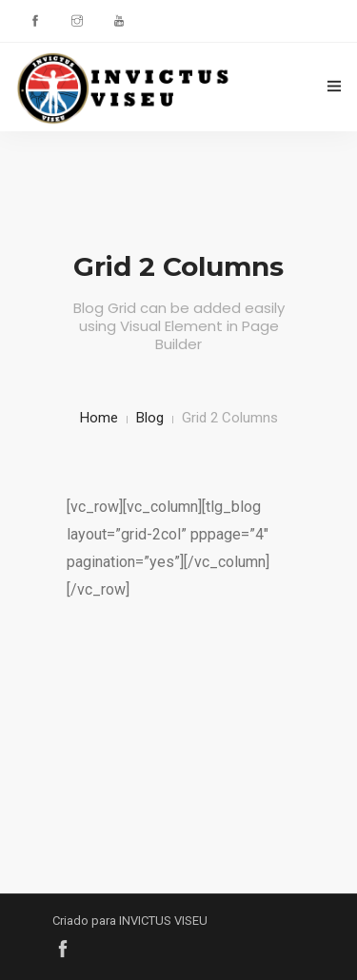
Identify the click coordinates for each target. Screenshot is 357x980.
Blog (150, 418)
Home (99, 418)
